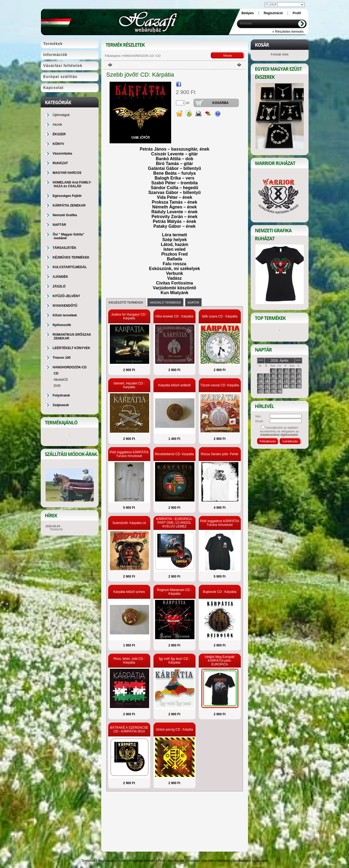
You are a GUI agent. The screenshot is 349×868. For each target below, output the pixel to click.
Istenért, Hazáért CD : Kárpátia (129, 385)
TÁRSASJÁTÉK (65, 248)
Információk (176, 861)
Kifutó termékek (65, 315)
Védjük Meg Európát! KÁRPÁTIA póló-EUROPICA (220, 661)
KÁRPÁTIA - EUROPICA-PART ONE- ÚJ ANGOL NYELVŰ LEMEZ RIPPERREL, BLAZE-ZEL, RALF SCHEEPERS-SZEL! (174, 526)
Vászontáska (63, 154)
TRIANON (56, 529)
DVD (57, 386)
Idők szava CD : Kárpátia (220, 316)
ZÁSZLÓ (59, 286)
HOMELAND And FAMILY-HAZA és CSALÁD (72, 184)
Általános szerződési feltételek (209, 861)
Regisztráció (107, 861)
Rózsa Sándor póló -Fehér (220, 454)
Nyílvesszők (62, 325)
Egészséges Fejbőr (67, 196)
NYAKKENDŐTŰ (65, 306)
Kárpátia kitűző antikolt (174, 385)
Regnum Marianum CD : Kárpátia (174, 592)
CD (56, 373)
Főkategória (113, 56)
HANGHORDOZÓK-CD (138, 56)
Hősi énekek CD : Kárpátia (174, 316)
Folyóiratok (61, 395)
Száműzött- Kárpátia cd (129, 523)
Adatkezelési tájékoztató (250, 861)
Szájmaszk (61, 405)
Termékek (88, 861)
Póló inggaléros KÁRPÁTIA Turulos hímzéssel (129, 454)
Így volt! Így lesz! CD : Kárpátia (174, 661)
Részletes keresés (142, 861)
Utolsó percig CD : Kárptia (174, 729)
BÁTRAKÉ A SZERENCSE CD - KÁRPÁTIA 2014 (129, 729)
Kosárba (221, 103)
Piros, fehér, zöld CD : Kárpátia (129, 661)
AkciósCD (61, 380)
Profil (162, 861)
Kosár (122, 861)
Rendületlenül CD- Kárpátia (174, 454)
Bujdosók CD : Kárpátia (220, 592)
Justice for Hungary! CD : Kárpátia (129, 316)
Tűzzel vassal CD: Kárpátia (220, 385)
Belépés (247, 13)
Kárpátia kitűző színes (129, 592)
